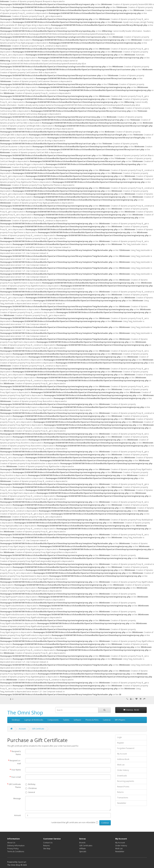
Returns (120, 792)
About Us (11, 843)
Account (22, 729)
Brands (82, 843)
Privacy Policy (13, 849)
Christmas (31, 788)
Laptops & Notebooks (34, 720)
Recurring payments (126, 781)
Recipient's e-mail (15, 762)
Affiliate (82, 849)
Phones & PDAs (92, 720)
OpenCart (22, 862)
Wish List (121, 765)
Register (121, 743)
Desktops (16, 720)
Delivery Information (16, 846)
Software (77, 720)
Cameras (107, 720)
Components (53, 720)
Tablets (66, 720)
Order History (123, 770)
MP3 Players (120, 720)
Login (119, 737)
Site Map (47, 849)
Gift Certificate (38, 729)
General (30, 792)
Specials (83, 851)
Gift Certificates (86, 846)
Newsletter (122, 803)
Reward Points (123, 787)
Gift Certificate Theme (15, 786)
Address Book (123, 759)
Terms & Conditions (16, 851)
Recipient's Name (16, 753)
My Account (122, 754)
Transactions (123, 798)
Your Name (16, 770)
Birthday (30, 784)
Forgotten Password (126, 748)
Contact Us (48, 843)
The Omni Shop (25, 713)
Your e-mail (16, 777)
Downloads (122, 776)
